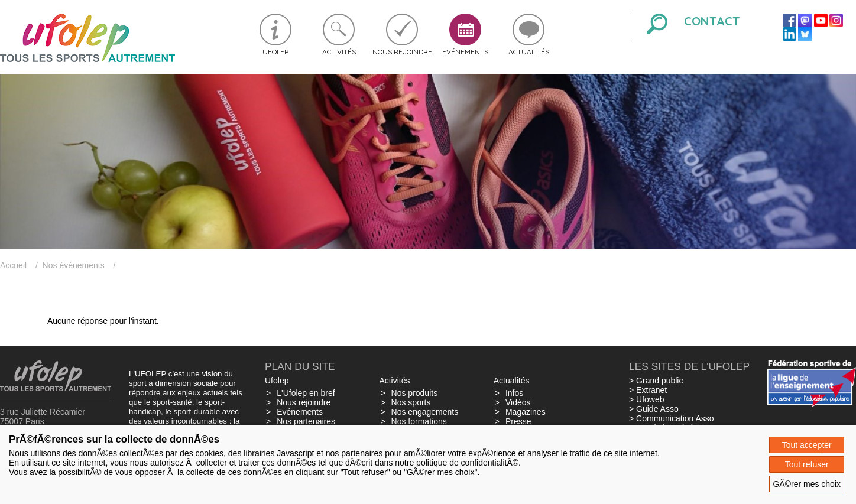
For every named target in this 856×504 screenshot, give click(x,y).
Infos (514, 393)
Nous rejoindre (402, 52)
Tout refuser (807, 464)
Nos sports (411, 402)
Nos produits (415, 393)
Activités (339, 52)
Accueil (13, 265)
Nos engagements (425, 412)
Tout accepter (807, 445)
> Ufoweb (647, 399)
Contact (712, 21)
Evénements (465, 52)
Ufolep (275, 52)
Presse (518, 421)
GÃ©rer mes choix (807, 484)
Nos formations (419, 421)
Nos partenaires (306, 421)
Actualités (529, 52)
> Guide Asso (654, 409)
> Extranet (648, 390)
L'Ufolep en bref (306, 393)
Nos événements (74, 265)
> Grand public (656, 381)
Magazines (526, 412)
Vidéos (518, 402)
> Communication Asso (672, 418)
